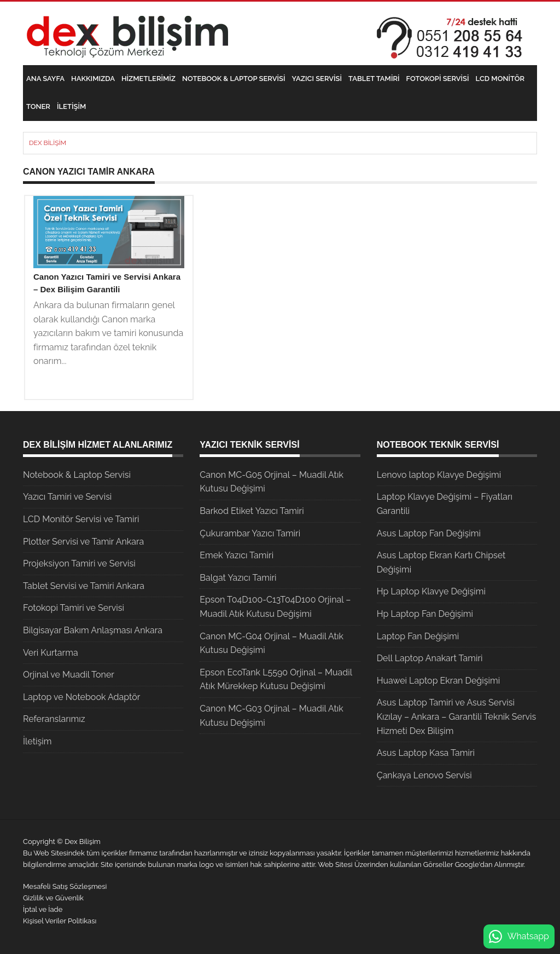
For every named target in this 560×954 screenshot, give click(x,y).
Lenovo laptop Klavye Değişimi (439, 475)
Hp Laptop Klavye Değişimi (431, 591)
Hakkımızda (93, 79)
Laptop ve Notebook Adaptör (81, 697)
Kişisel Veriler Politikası (60, 921)
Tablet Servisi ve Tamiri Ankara (84, 586)
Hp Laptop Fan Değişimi (425, 614)
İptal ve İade (43, 909)
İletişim (71, 106)
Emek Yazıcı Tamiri (237, 555)
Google (467, 865)
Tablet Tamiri (374, 79)
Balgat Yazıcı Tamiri (238, 578)
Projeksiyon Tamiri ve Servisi (79, 563)
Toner (38, 106)
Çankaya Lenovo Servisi (424, 775)
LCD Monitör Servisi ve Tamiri (81, 519)
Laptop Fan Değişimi (418, 636)
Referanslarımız (54, 719)
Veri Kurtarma (51, 653)
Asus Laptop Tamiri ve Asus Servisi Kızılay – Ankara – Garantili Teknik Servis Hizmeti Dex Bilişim (457, 716)
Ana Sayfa (45, 79)
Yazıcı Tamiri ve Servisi (67, 497)
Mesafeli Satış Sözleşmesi (65, 886)
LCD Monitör (500, 79)
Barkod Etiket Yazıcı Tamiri (252, 511)
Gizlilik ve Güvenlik (53, 898)
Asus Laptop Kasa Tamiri (426, 753)
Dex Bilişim (48, 143)
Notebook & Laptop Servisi (234, 79)
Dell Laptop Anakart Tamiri (430, 658)
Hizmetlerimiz (148, 79)
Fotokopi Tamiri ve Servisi (74, 608)
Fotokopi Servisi (438, 79)
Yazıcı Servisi (317, 79)
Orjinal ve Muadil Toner (69, 675)
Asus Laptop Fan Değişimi (429, 533)
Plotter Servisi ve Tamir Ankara (83, 542)
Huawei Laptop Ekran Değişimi (439, 681)
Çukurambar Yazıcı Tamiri (250, 533)
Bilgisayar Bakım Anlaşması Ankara (93, 630)
